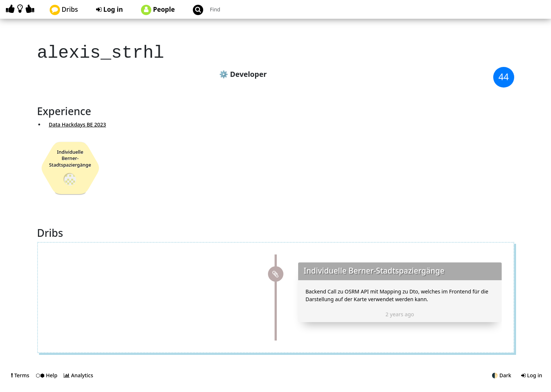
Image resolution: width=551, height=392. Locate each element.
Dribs (64, 10)
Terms (21, 382)
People (158, 10)
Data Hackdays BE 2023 (78, 122)
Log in (110, 9)
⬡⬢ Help (47, 382)
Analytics (78, 382)
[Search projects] (247, 9)
